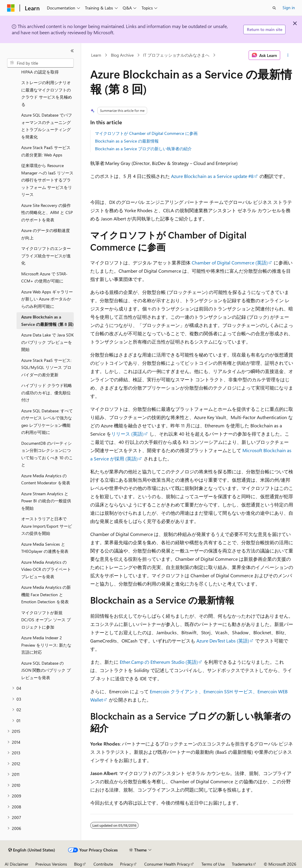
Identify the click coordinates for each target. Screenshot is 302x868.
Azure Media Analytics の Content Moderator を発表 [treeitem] (46, 479)
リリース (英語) (127, 434)
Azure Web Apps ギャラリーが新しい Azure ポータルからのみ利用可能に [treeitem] (47, 299)
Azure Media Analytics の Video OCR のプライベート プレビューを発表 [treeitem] (46, 569)
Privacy (127, 864)
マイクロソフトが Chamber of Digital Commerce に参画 (146, 133)
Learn (96, 55)
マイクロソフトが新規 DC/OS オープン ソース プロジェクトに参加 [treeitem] (46, 620)
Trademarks (242, 864)
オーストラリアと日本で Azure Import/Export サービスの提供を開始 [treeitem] (47, 526)
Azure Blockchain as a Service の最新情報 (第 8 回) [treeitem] (47, 321)
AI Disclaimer (17, 864)
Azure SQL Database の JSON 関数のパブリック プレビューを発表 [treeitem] (46, 670)
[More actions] (288, 55)
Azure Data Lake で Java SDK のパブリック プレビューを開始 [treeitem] (47, 342)
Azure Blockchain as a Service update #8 (212, 176)
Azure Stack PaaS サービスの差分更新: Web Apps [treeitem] (46, 151)
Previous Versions (51, 864)
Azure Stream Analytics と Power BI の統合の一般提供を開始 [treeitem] (46, 501)
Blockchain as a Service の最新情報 (127, 141)
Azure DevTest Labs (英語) (223, 641)
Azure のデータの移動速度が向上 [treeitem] (46, 234)
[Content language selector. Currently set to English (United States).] (32, 850)
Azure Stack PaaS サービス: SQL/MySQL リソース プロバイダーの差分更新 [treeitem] (46, 367)
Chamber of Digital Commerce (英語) (230, 263)
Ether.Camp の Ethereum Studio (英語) (159, 662)
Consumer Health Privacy (167, 864)
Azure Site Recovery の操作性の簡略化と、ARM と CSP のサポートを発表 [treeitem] (47, 212)
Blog (78, 864)
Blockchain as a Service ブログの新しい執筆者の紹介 (143, 149)
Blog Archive (122, 55)
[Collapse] (72, 51)
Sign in (289, 8)
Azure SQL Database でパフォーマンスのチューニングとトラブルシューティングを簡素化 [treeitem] (47, 126)
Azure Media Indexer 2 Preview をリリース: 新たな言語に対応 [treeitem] (46, 645)
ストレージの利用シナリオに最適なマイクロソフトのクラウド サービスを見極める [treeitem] (47, 93)
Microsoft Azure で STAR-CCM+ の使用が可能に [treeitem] (44, 277)
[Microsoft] (11, 8)
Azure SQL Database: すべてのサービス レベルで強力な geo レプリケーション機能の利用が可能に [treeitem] (47, 422)
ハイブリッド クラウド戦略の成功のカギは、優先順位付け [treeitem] (47, 393)
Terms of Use (213, 864)
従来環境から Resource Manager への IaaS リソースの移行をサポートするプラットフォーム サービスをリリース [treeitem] (47, 180)
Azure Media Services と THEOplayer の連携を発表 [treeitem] (45, 548)
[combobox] (40, 63)
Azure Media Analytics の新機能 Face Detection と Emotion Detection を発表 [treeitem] (46, 594)
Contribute (103, 864)
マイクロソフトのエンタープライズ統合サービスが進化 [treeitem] (46, 256)
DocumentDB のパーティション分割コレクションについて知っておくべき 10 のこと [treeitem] (47, 454)
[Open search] (274, 8)
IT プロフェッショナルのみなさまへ (176, 55)
